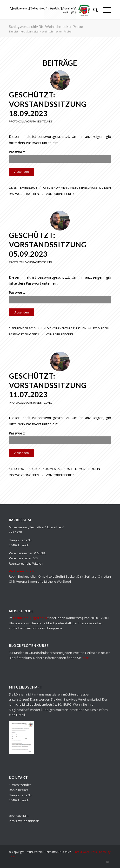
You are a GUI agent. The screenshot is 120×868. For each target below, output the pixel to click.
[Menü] (104, 10)
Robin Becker (63, 194)
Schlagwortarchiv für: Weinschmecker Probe (46, 26)
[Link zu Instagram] (107, 862)
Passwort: (60, 156)
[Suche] (93, 10)
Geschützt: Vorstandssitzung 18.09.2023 (48, 104)
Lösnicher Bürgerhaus (30, 618)
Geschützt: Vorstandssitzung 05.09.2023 (48, 244)
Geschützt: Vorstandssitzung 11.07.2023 (48, 385)
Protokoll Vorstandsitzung (30, 121)
